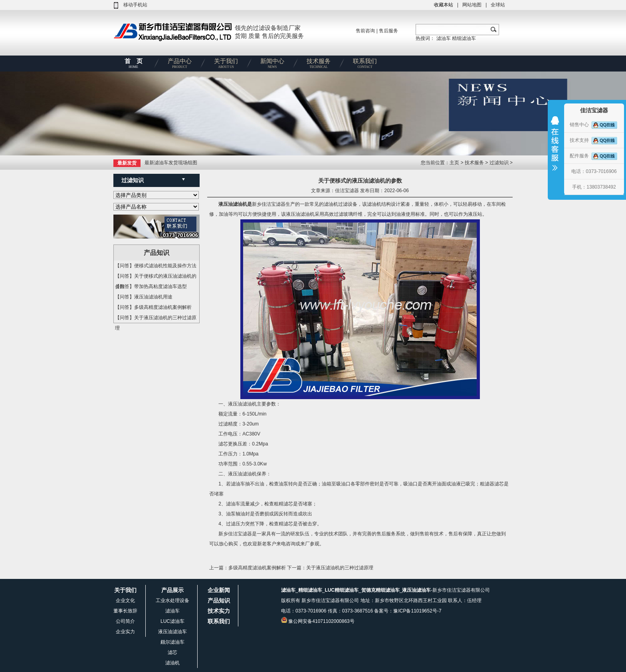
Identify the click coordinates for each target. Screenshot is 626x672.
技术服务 (319, 65)
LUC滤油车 (172, 621)
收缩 (555, 149)
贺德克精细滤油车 (380, 590)
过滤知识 (499, 163)
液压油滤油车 (172, 632)
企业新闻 (219, 590)
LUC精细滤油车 (342, 590)
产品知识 (219, 600)
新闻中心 (272, 65)
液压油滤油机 (233, 204)
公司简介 (125, 621)
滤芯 (172, 652)
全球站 (498, 5)
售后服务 (388, 31)
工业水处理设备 (172, 600)
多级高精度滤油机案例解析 (257, 568)
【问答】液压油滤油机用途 (144, 297)
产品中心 (180, 65)
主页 (455, 163)
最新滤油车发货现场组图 (171, 163)
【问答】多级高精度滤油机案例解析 (153, 307)
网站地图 (472, 5)
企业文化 (125, 600)
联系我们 (365, 65)
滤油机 (172, 663)
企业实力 (125, 632)
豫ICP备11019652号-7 (417, 611)
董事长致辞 (125, 611)
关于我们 (226, 65)
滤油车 (444, 38)
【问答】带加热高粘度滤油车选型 (151, 286)
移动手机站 (135, 5)
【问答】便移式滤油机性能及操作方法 (156, 266)
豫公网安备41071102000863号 (321, 621)
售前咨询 (365, 31)
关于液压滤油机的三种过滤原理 (340, 568)
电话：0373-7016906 (594, 171)
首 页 (133, 65)
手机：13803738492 (594, 187)
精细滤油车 (464, 38)
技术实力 (219, 611)
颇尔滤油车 (172, 642)
